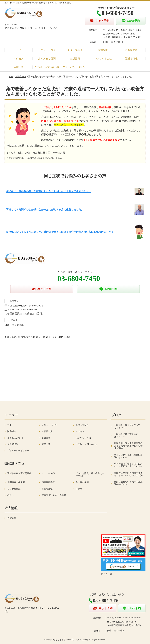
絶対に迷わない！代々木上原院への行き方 (128, 483)
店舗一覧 (19, 67)
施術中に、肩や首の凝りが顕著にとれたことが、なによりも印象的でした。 (49, 191)
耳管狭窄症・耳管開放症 (19, 473)
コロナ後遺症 (14, 489)
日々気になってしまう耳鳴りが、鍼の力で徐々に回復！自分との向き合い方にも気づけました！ (60, 232)
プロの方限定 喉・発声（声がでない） (90, 475)
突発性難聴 (47, 489)
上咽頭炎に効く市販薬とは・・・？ (126, 435)
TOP (19, 50)
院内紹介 (103, 50)
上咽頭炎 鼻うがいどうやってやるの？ (128, 426)
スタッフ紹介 (75, 50)
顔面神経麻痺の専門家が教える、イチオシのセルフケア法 (128, 474)
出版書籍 (75, 59)
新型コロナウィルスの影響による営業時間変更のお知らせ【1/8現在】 (128, 446)
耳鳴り (79, 489)
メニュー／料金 (47, 50)
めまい (11, 495)
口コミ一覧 (107, 574)
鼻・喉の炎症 (82, 482)
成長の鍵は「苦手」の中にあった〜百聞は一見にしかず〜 (128, 465)
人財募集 (12, 518)
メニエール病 (48, 473)
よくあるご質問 (47, 59)
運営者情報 (131, 59)
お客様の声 (131, 50)
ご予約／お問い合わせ (47, 67)
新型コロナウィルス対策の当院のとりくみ (128, 456)
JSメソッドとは (103, 59)
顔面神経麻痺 (48, 482)
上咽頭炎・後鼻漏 (16, 482)
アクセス (19, 59)
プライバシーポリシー (75, 67)
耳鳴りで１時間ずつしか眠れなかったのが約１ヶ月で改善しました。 (45, 210)
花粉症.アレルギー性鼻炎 (54, 495)
